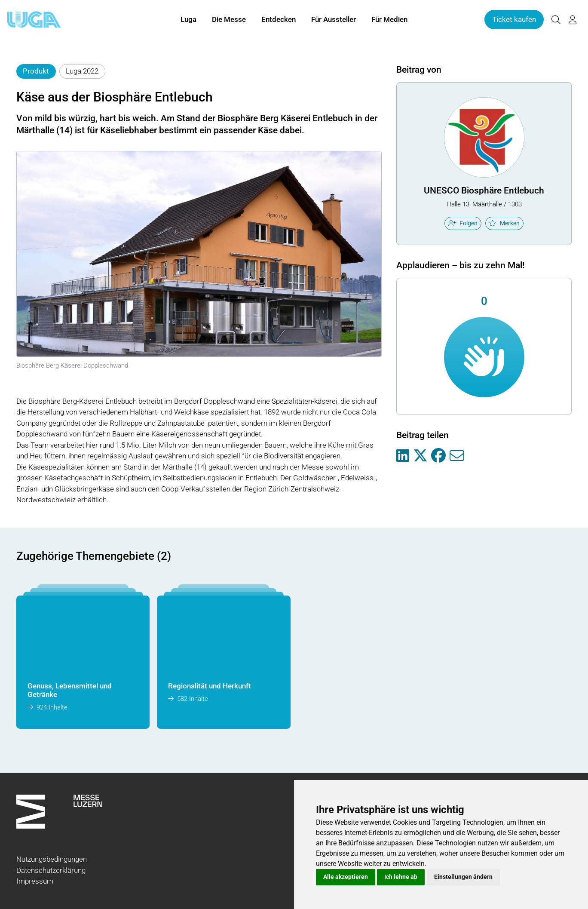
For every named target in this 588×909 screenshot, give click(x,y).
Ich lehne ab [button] (401, 877)
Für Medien (389, 21)
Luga (188, 21)
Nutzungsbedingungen (52, 859)
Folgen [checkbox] (463, 223)
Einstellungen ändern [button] (463, 877)
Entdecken (279, 21)
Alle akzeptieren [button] (346, 877)
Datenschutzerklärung (51, 870)
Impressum (35, 881)
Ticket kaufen (514, 21)
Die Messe (229, 21)
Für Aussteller (334, 21)
